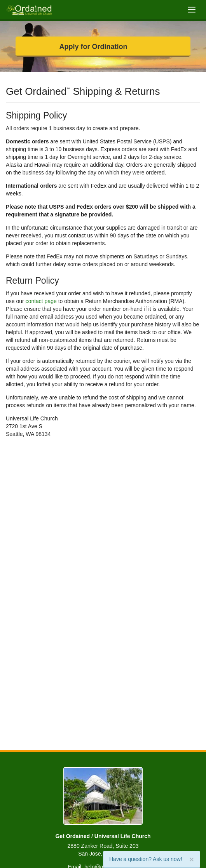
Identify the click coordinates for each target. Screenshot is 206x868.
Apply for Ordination (93, 47)
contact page (41, 301)
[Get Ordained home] (29, 10)
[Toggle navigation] (191, 10)
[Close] (192, 859)
